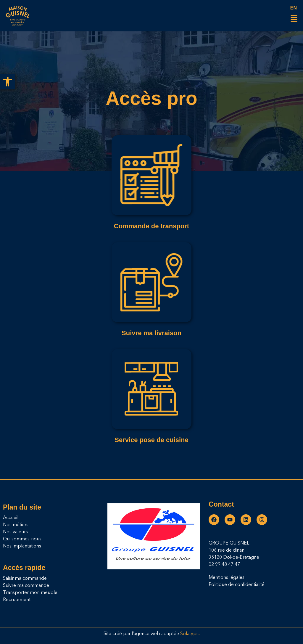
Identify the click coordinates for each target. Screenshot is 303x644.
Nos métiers (16, 525)
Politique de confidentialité (237, 585)
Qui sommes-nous (22, 539)
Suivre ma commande (26, 586)
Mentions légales (227, 578)
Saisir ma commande (25, 579)
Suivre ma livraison (151, 333)
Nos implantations (22, 546)
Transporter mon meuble (30, 593)
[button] (8, 82)
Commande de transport (151, 226)
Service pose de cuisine (151, 440)
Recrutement (17, 600)
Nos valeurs (15, 532)
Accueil (11, 518)
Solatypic (190, 634)
